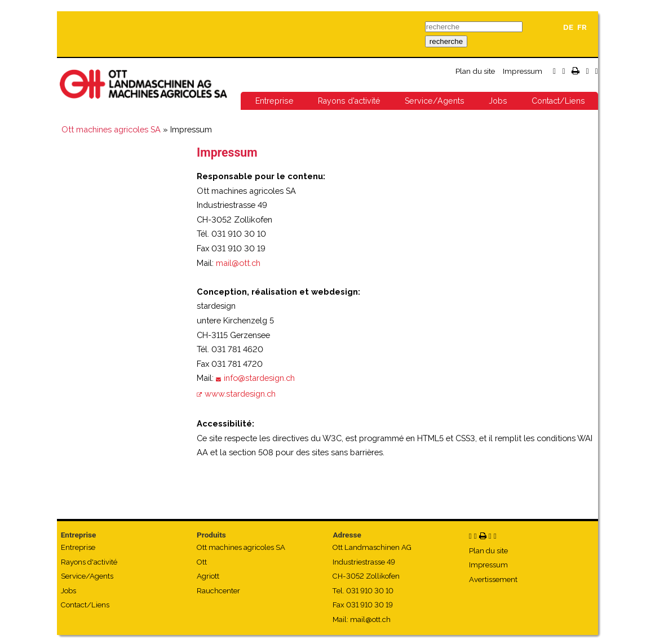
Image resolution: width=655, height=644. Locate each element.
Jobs (498, 101)
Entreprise (275, 101)
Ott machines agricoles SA (111, 129)
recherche (446, 41)
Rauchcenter (218, 591)
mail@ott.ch (238, 263)
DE (568, 27)
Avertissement (493, 579)
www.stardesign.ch (240, 394)
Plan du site (475, 71)
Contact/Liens (558, 101)
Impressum (523, 71)
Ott (202, 562)
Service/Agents (435, 101)
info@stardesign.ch (259, 378)
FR (582, 27)
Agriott (208, 576)
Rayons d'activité (349, 101)
